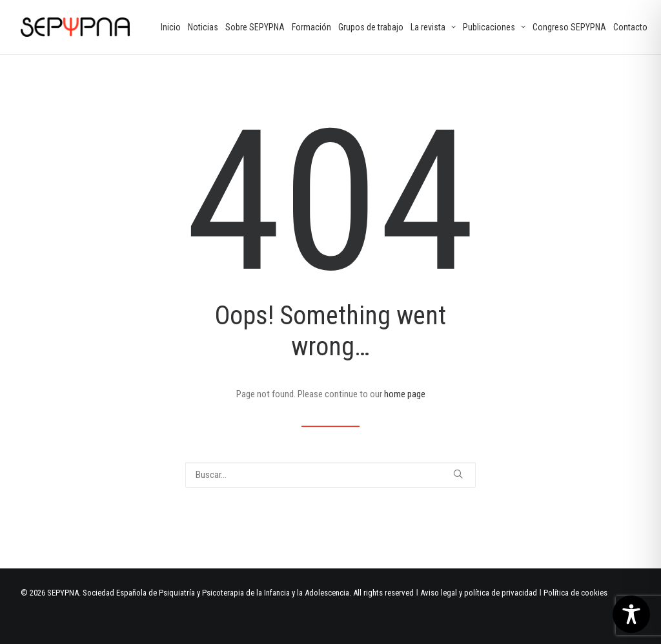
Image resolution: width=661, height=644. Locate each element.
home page (405, 394)
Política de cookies (575, 593)
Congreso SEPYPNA (569, 27)
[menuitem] (171, 27)
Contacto (630, 27)
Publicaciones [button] (494, 27)
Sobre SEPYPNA (255, 27)
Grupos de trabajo (371, 27)
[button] (458, 474)
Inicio (171, 27)
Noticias (203, 27)
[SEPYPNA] (75, 27)
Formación (311, 27)
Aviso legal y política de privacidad (479, 593)
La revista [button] (433, 27)
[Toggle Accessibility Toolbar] (631, 614)
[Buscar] (330, 475)
